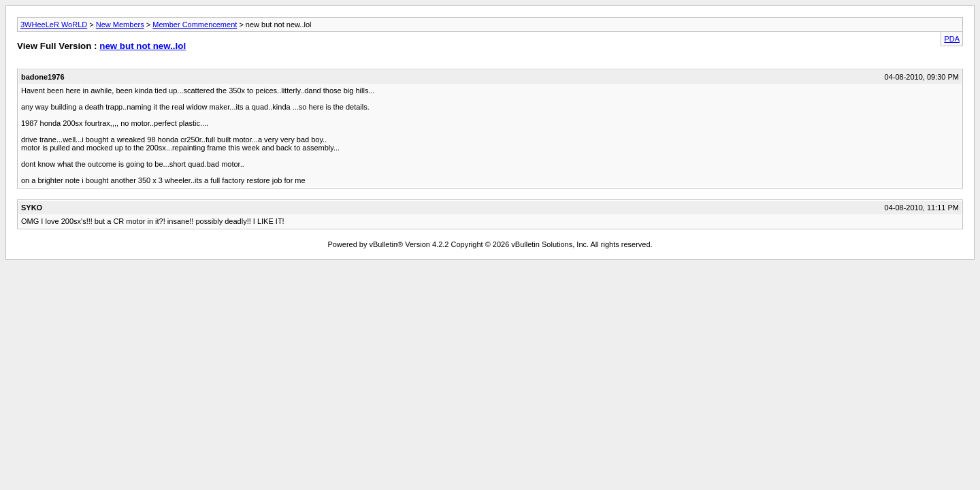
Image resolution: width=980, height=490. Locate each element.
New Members (120, 24)
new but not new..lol (143, 46)
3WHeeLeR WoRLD (54, 24)
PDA (952, 39)
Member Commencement (195, 24)
